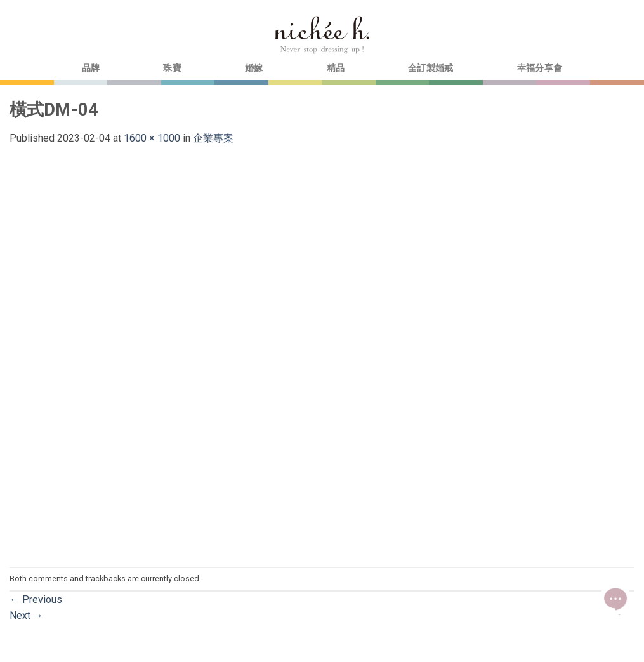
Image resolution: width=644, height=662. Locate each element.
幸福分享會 (540, 68)
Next (26, 615)
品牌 (91, 68)
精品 (336, 68)
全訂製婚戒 (430, 68)
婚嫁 (254, 68)
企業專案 (213, 138)
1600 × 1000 (152, 138)
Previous (36, 599)
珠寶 (172, 68)
